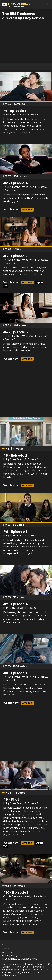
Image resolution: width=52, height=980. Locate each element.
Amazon (27, 210)
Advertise (7, 952)
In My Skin (9, 115)
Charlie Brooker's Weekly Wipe (20, 896)
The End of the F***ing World (20, 187)
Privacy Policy (10, 955)
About (6, 949)
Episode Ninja (30, 959)
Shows (6, 945)
